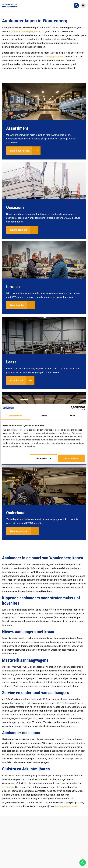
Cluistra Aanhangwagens (25, 31)
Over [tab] (73, 416)
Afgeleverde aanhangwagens (22, 848)
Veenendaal (8, 787)
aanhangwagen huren (66, 806)
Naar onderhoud (19, 531)
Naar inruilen (17, 305)
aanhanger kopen (54, 57)
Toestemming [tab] (15, 416)
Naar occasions (19, 230)
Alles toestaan (71, 458)
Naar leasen (17, 381)
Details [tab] (44, 416)
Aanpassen (44, 458)
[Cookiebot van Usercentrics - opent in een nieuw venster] (73, 408)
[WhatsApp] (83, 863)
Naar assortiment (20, 151)
